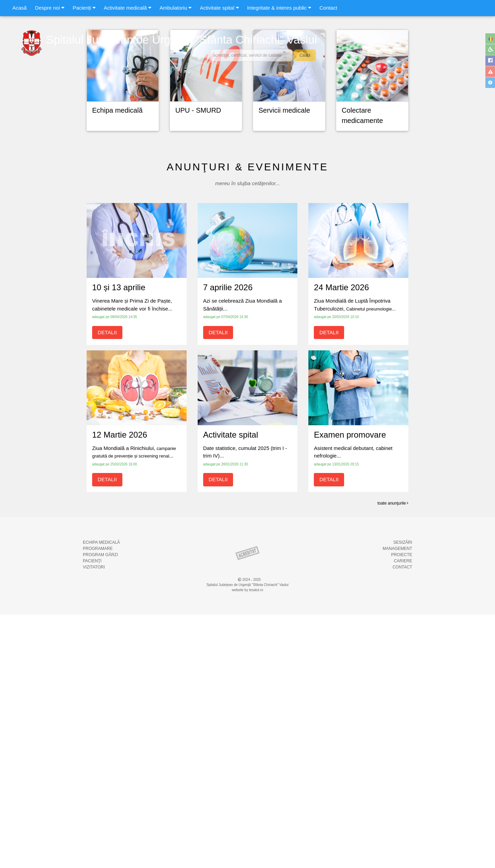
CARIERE (403, 814)
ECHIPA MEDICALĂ (101, 796)
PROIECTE (402, 808)
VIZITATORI (94, 821)
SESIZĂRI (403, 796)
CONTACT (402, 821)
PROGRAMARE (98, 802)
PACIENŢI (92, 814)
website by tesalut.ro (247, 843)
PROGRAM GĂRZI (100, 808)
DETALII (107, 586)
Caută (305, 55)
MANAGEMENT (397, 802)
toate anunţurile (393, 757)
